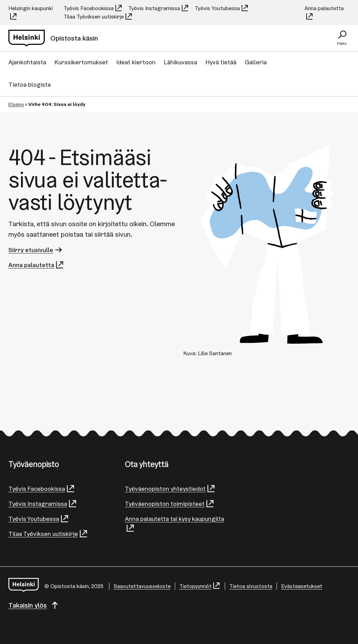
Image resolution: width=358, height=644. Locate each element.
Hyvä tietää (221, 62)
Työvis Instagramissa (159, 8)
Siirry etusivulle (36, 250)
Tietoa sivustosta (251, 586)
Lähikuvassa (181, 62)
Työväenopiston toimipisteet (170, 504)
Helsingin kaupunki (31, 13)
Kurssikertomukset (81, 62)
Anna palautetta (324, 13)
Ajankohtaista (27, 62)
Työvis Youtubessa (222, 8)
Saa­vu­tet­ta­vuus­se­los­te (142, 586)
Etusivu (16, 104)
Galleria (256, 62)
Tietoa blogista (30, 84)
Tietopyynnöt (200, 586)
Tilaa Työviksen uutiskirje (98, 17)
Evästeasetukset (302, 586)
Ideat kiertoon (136, 62)
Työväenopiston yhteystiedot (170, 489)
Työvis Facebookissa (93, 8)
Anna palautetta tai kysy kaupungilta (174, 524)
